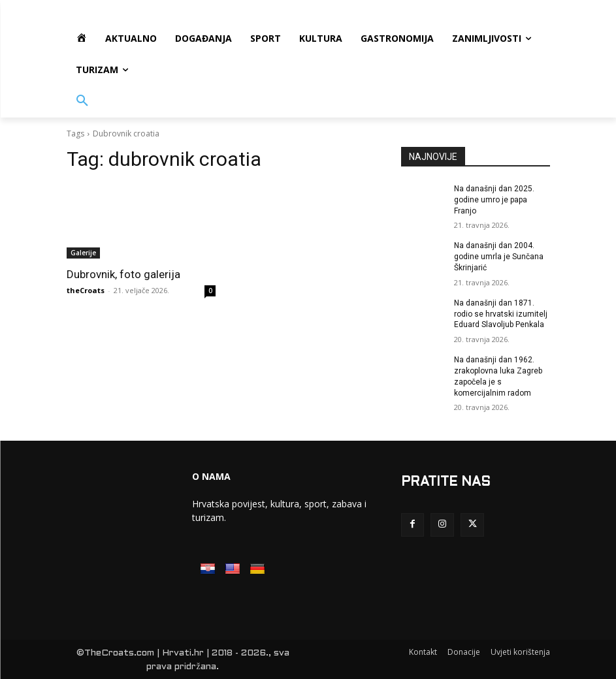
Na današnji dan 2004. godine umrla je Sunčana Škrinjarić (499, 257)
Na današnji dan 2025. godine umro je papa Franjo (494, 200)
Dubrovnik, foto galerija (123, 274)
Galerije (83, 253)
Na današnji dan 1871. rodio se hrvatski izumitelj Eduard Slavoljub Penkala (501, 314)
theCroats (86, 290)
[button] (82, 101)
